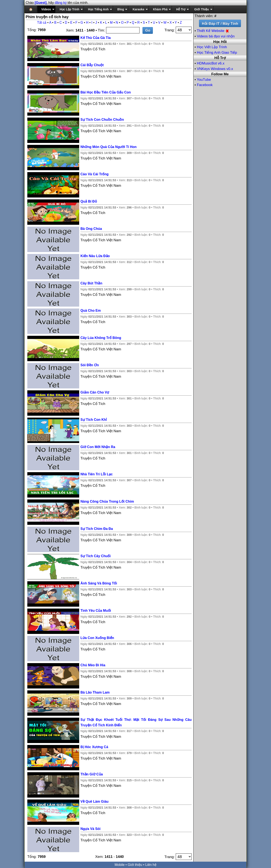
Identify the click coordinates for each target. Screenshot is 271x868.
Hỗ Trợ (181, 9)
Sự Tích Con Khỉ (94, 420)
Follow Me (220, 74)
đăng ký (61, 3)
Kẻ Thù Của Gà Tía (96, 38)
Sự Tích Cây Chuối (96, 556)
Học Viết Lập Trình (212, 47)
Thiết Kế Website (213, 31)
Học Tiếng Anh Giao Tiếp (217, 53)
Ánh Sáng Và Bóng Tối (99, 583)
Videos (46, 9)
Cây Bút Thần (91, 283)
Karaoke (138, 9)
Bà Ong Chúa (91, 229)
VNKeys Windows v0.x (215, 69)
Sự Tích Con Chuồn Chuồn (102, 120)
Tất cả (42, 23)
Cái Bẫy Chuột (92, 65)
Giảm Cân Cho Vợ (95, 392)
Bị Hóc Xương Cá (94, 747)
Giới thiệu (135, 865)
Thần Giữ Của (92, 774)
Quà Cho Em (91, 311)
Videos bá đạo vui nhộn (216, 36)
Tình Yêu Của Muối (96, 611)
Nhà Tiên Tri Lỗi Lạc (97, 474)
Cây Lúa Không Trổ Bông (101, 338)
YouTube (204, 80)
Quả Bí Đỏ (89, 201)
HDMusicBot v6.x (211, 63)
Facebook (205, 85)
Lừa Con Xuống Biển (97, 638)
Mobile (120, 865)
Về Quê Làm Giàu (95, 801)
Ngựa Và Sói (91, 829)
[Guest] (41, 3)
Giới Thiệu (201, 9)
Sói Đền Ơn (90, 365)
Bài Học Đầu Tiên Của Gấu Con (106, 92)
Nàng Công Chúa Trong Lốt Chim (107, 501)
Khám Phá (160, 9)
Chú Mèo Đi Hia (93, 665)
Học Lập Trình (70, 9)
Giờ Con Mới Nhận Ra (98, 447)
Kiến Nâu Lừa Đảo (95, 256)
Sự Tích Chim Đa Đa (97, 529)
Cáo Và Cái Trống (95, 174)
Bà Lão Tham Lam (95, 692)
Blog (121, 9)
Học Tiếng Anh (98, 9)
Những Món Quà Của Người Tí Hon (109, 147)
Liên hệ (151, 865)
